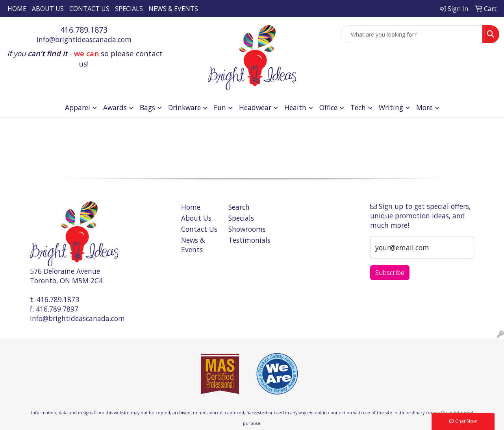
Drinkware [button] (184, 107)
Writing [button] (391, 107)
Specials (129, 9)
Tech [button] (358, 107)
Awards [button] (115, 107)
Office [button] (328, 107)
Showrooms (247, 229)
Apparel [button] (78, 107)
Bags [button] (147, 107)
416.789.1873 (84, 30)
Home (17, 9)
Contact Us (89, 9)
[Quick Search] (412, 34)
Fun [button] (220, 107)
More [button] (424, 107)
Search (239, 207)
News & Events (173, 9)
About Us (48, 9)
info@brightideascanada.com (84, 39)
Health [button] (295, 107)
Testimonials (247, 240)
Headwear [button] (255, 107)
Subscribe (390, 273)
